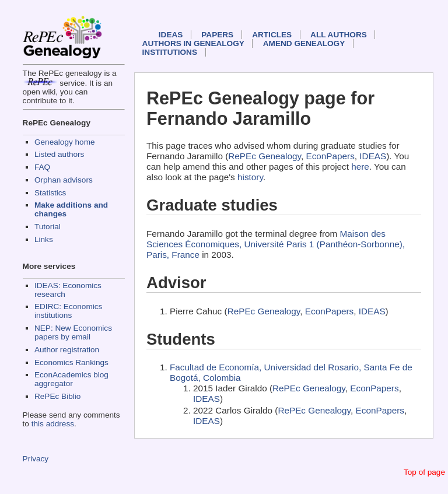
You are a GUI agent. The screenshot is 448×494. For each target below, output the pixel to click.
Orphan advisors (64, 180)
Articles (272, 35)
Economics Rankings (71, 362)
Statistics (50, 193)
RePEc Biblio (57, 396)
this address (53, 424)
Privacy (36, 459)
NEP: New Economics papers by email (73, 332)
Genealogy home (65, 142)
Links (44, 239)
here (360, 167)
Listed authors (59, 154)
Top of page (424, 472)
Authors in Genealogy (193, 43)
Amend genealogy (304, 43)
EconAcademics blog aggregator (71, 379)
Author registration (67, 350)
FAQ (42, 167)
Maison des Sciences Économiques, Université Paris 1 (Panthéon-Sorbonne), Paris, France (276, 244)
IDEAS (171, 35)
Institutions (170, 52)
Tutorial (48, 227)
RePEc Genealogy (265, 156)
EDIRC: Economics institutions (68, 311)
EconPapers (330, 156)
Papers (217, 35)
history (250, 177)
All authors (339, 35)
